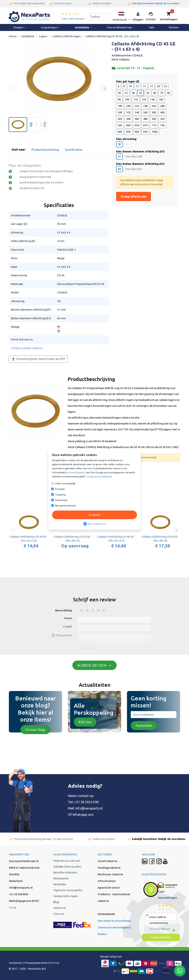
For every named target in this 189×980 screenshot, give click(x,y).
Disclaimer (16, 963)
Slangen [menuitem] (20, 27)
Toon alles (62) (134, 169)
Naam (68, 618)
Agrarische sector (109, 888)
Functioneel (61, 500)
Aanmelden (144, 725)
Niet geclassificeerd (66, 506)
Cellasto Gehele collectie (27, 348)
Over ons (59, 914)
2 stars (87, 610)
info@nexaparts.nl (89, 808)
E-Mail (68, 627)
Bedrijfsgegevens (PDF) (24, 901)
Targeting (60, 495)
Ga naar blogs (35, 730)
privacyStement (76, 472)
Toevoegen (87, 648)
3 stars (93, 610)
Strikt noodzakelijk (65, 483)
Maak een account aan (67, 861)
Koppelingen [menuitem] (51, 27)
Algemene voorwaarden (68, 890)
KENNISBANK (106, 914)
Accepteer (95, 515)
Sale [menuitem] (152, 27)
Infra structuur (107, 881)
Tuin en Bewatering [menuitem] (120, 27)
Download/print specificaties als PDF (38, 359)
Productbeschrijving (45, 150)
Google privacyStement (99, 476)
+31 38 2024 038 (86, 802)
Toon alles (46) (134, 156)
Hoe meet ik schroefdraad (114, 921)
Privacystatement (36, 963)
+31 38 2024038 (19, 894)
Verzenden (60, 884)
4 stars (99, 610)
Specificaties (74, 150)
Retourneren (61, 878)
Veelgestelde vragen (66, 896)
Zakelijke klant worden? (67, 867)
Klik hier (85, 722)
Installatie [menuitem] (84, 27)
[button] (121, 16)
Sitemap (54, 963)
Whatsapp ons (83, 814)
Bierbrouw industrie (110, 874)
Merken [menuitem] (174, 27)
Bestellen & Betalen (65, 872)
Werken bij (60, 908)
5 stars (104, 610)
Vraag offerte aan (134, 196)
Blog (56, 902)
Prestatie (60, 489)
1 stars (82, 610)
